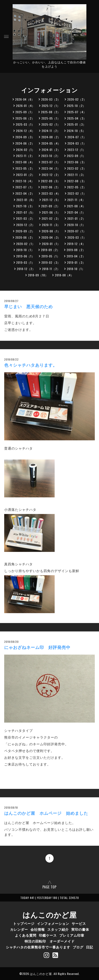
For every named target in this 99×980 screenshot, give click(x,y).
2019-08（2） (76, 250)
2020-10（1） (76, 225)
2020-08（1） (51, 231)
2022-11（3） (77, 175)
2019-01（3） (76, 262)
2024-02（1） (25, 150)
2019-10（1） (25, 250)
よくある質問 (26, 935)
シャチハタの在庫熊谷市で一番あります (38, 947)
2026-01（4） (25, 106)
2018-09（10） (38, 275)
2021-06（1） (51, 212)
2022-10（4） (25, 181)
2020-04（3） (51, 237)
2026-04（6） (25, 99)
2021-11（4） (76, 200)
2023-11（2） (25, 156)
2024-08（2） (51, 137)
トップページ (24, 923)
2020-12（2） (26, 225)
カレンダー (19, 929)
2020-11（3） (51, 225)
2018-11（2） (51, 269)
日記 (90, 947)
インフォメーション (53, 923)
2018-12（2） (26, 269)
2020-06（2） (25, 237)
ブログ (78, 947)
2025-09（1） (25, 112)
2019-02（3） (51, 262)
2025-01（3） (77, 124)
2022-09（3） (51, 181)
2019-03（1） (25, 262)
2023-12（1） (77, 150)
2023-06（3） (77, 162)
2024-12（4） (25, 131)
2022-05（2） (77, 187)
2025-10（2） (76, 106)
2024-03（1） (77, 143)
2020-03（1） (77, 237)
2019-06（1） (25, 256)
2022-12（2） (51, 175)
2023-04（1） (51, 168)
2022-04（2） (25, 193)
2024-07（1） (77, 137)
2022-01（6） (26, 200)
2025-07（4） (77, 112)
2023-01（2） (25, 175)
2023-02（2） (77, 168)
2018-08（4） (64, 275)
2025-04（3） (77, 118)
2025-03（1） (25, 124)
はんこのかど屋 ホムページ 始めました (46, 813)
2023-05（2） (25, 168)
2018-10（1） (76, 269)
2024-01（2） (51, 150)
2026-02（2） (77, 99)
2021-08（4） (76, 206)
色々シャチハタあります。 (31, 365)
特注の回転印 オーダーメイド (50, 941)
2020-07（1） (77, 231)
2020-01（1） (51, 244)
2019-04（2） (76, 256)
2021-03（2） (25, 218)
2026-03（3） (51, 99)
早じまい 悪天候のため (28, 307)
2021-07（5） (26, 212)
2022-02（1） (77, 193)
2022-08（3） (77, 181)
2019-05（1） (51, 256)
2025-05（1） (51, 118)
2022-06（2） (51, 187)
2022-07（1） (25, 187)
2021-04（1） (76, 212)
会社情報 (38, 929)
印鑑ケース (48, 935)
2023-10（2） (51, 156)
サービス (79, 923)
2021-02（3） (51, 218)
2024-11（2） (51, 131)
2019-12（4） (76, 244)
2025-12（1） (51, 106)
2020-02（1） (26, 244)
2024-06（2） (25, 143)
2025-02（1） (51, 124)
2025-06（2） (25, 118)
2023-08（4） (25, 162)
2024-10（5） (76, 131)
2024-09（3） (25, 137)
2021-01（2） (77, 218)
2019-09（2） (50, 250)
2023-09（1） (76, 156)
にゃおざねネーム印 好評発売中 (37, 647)
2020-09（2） (25, 231)
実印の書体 (80, 929)
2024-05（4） (51, 143)
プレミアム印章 (72, 935)
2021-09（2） (51, 206)
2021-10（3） (25, 206)
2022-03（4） (51, 193)
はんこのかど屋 (50, 914)
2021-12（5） (51, 200)
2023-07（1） (51, 162)
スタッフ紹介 (58, 929)
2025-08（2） (51, 112)
